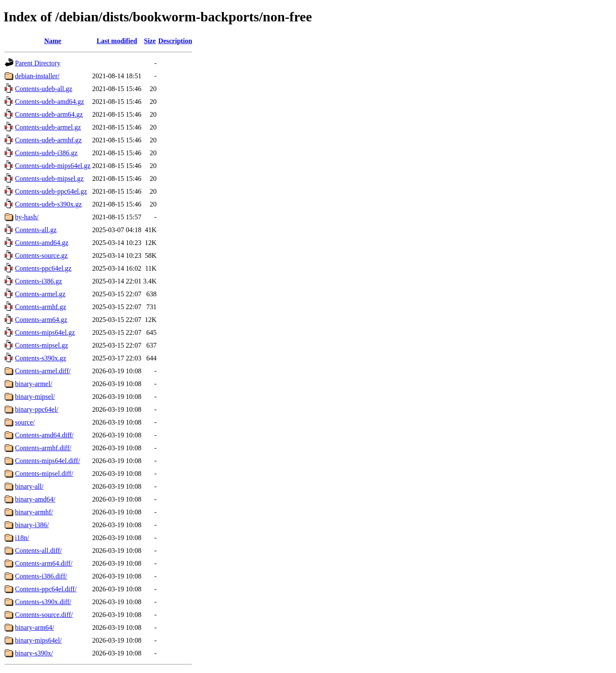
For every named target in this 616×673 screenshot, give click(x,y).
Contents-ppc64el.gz (43, 268)
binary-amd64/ (35, 499)
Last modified (117, 41)
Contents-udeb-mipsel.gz (49, 179)
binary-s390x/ (34, 653)
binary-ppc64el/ (37, 409)
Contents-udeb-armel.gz (48, 127)
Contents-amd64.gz (42, 243)
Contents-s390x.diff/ (43, 602)
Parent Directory (38, 63)
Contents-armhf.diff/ (43, 448)
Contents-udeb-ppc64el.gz (51, 191)
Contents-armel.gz (40, 294)
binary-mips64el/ (38, 640)
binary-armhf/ (34, 512)
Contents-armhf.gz (41, 307)
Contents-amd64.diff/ (44, 435)
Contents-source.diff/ (44, 615)
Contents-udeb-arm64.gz (49, 114)
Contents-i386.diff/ (41, 576)
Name (53, 41)
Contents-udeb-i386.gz (46, 153)
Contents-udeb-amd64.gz (49, 102)
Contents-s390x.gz (41, 358)
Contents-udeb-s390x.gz (48, 204)
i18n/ (22, 538)
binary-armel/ (34, 384)
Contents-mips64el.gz (45, 332)
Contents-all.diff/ (38, 551)
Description (175, 41)
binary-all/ (29, 486)
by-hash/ (27, 217)
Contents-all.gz (36, 230)
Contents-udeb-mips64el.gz (53, 166)
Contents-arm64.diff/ (44, 563)
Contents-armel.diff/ (43, 371)
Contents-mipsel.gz (41, 345)
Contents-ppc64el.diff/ (46, 589)
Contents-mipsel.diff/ (44, 474)
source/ (25, 422)
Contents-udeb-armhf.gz (48, 140)
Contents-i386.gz (38, 281)
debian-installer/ (37, 76)
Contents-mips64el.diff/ (47, 461)
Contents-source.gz (41, 255)
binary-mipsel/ (35, 397)
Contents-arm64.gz (41, 320)
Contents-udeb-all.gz (44, 89)
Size (150, 41)
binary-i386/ (32, 525)
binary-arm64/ (35, 627)
